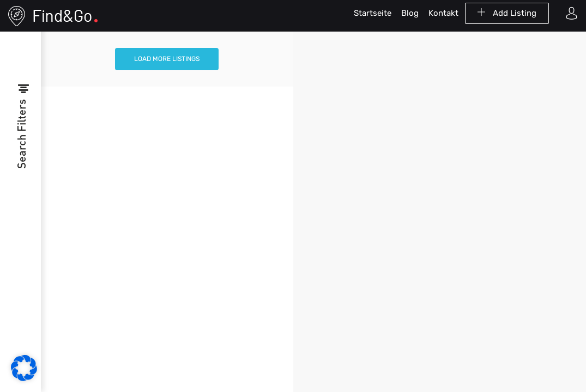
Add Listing (507, 13)
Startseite (373, 13)
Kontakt (443, 13)
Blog (410, 13)
